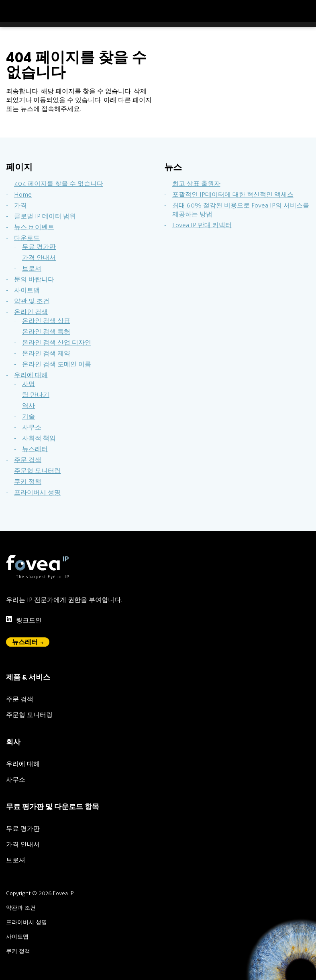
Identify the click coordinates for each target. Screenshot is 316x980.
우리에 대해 (31, 375)
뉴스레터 (35, 449)
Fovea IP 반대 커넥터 (202, 225)
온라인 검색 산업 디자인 (57, 342)
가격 (20, 205)
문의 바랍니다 (34, 279)
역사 (29, 406)
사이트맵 (27, 290)
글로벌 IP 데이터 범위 (45, 216)
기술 (29, 416)
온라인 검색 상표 (46, 321)
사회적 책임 (39, 438)
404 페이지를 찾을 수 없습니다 (59, 184)
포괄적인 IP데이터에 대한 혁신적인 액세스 (233, 194)
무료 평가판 (39, 247)
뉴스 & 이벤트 (34, 227)
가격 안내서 (39, 258)
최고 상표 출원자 (196, 184)
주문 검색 (28, 460)
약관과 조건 (21, 908)
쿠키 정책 (28, 482)
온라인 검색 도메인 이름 (57, 364)
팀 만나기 (36, 395)
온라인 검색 (31, 312)
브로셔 (32, 268)
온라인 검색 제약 (46, 353)
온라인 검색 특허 (46, 332)
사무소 (32, 427)
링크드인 (24, 620)
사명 (29, 384)
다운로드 (27, 238)
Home (23, 194)
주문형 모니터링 (37, 471)
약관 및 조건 (32, 301)
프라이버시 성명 (37, 492)
